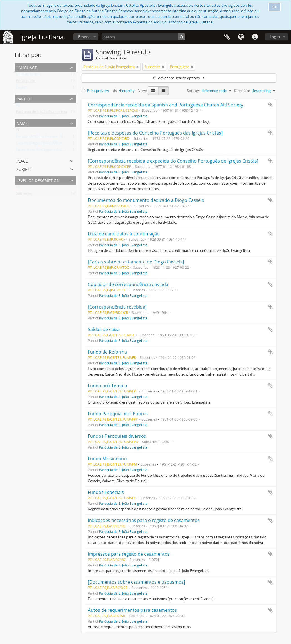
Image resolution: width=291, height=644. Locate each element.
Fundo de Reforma (107, 352)
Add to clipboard (270, 105)
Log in (275, 37)
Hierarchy (124, 91)
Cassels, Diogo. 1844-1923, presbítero (46, 144)
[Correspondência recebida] (117, 307)
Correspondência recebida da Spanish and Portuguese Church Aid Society (166, 105)
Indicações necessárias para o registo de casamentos (144, 520)
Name (22, 123)
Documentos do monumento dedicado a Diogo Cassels (146, 200)
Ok (275, 7)
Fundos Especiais (106, 492)
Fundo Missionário (107, 459)
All (18, 106)
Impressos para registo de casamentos (129, 554)
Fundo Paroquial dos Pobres (118, 414)
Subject (24, 169)
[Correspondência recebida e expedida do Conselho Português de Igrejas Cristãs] (173, 161)
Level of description (38, 180)
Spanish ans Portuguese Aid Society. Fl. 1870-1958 (57, 151)
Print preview (95, 91)
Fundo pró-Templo (108, 386)
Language (241, 37)
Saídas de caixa (104, 329)
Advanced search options (179, 78)
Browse (84, 37)
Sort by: (193, 91)
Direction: (242, 91)
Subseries (24, 195)
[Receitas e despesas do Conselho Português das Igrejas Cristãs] (155, 133)
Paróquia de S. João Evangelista (41, 113)
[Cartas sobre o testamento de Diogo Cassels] (136, 262)
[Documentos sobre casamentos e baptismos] (136, 582)
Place (22, 161)
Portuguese (25, 82)
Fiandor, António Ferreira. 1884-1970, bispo (51, 137)
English (22, 88)
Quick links (255, 37)
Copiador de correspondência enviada (128, 284)
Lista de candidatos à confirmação (124, 234)
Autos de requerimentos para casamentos (132, 610)
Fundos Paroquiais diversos (117, 436)
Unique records (29, 75)
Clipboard (227, 37)
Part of (24, 98)
